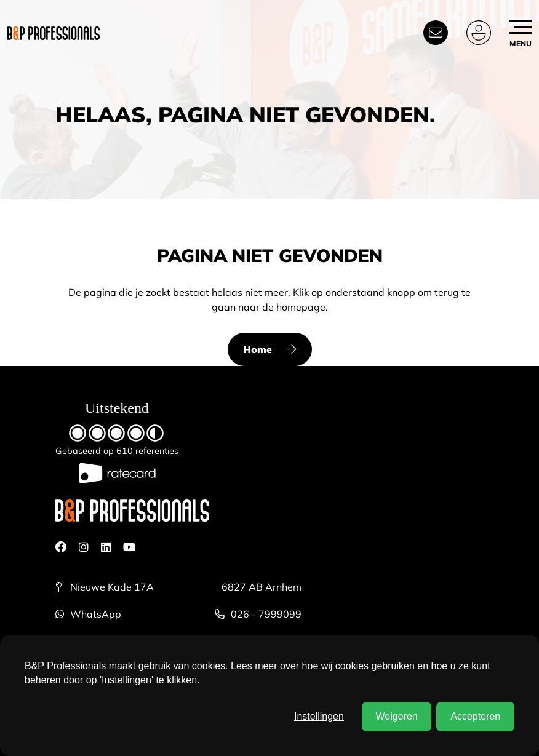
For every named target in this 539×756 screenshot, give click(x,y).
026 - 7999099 (258, 614)
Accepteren (475, 716)
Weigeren (396, 716)
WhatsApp (88, 614)
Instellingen (319, 716)
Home (258, 349)
